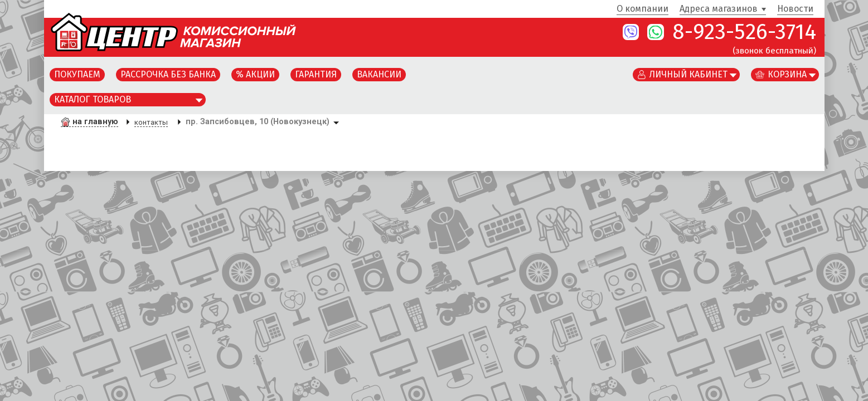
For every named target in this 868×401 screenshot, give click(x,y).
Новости (795, 9)
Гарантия (316, 74)
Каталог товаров (93, 99)
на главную (95, 122)
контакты (151, 122)
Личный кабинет (688, 74)
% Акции (255, 74)
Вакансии (379, 74)
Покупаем (77, 74)
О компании (642, 9)
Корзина (787, 74)
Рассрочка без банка (168, 74)
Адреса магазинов (719, 9)
